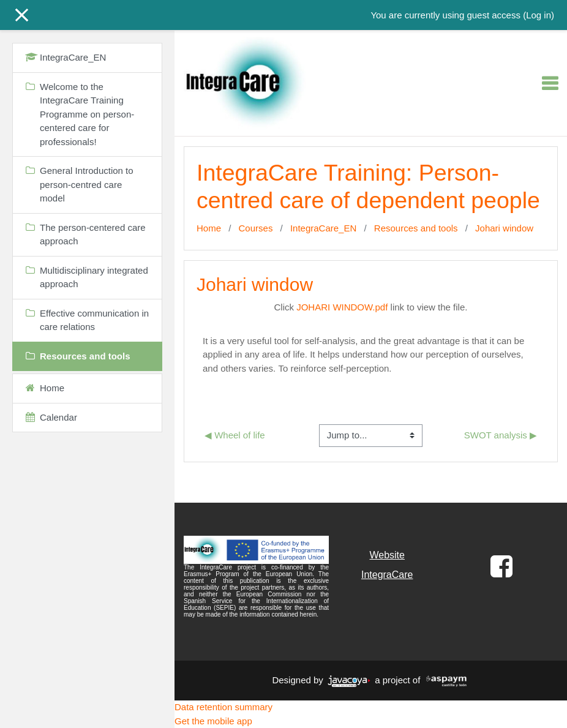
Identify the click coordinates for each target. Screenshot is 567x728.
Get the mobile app (213, 721)
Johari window (504, 228)
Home (209, 228)
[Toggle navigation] (550, 83)
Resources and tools (416, 228)
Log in (539, 15)
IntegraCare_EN (323, 228)
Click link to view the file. (371, 307)
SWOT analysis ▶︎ (501, 435)
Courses (256, 228)
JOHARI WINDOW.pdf (342, 307)
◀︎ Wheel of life (235, 435)
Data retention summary (223, 707)
